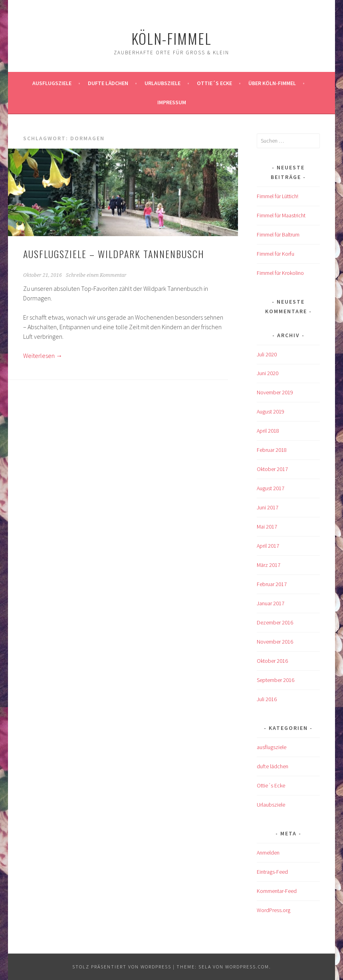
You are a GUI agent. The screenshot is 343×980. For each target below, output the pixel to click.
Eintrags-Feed (272, 872)
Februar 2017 (272, 584)
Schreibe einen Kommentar (96, 275)
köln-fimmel (171, 38)
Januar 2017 (271, 603)
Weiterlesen (43, 356)
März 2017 (269, 565)
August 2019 (271, 411)
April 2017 (268, 546)
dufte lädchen (273, 766)
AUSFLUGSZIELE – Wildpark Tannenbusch (114, 254)
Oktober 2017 (272, 469)
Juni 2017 (268, 507)
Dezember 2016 (275, 622)
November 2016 (275, 642)
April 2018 (268, 431)
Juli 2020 (267, 354)
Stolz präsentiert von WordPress (122, 967)
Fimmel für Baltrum (278, 235)
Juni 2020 (268, 373)
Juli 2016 (267, 699)
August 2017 (271, 488)
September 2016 (276, 680)
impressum (172, 102)
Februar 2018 (272, 450)
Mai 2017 (267, 527)
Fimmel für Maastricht (281, 215)
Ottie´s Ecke (214, 83)
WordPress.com (247, 967)
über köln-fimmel (272, 83)
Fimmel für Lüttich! (278, 196)
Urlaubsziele (163, 83)
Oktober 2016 (272, 661)
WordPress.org (274, 910)
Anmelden (268, 853)
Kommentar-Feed (277, 891)
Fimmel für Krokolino (280, 273)
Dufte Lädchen (108, 83)
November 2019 (275, 392)
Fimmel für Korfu (276, 254)
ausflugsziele (52, 83)
